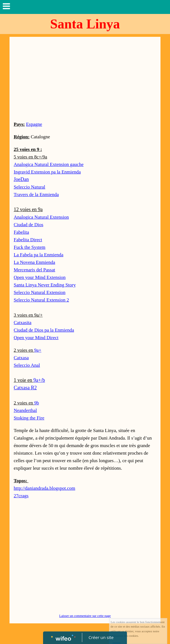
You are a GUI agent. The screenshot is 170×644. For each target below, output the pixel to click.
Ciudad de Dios (29, 225)
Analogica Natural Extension (41, 217)
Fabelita (21, 232)
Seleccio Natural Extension (40, 292)
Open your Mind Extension (40, 277)
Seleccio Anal (27, 365)
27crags (21, 496)
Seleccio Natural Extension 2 (41, 300)
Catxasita (23, 323)
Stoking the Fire (29, 418)
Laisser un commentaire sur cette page (85, 616)
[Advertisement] (85, 79)
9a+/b (39, 380)
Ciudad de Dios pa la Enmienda (44, 330)
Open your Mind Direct (36, 338)
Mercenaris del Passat (34, 270)
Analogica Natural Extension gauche (49, 164)
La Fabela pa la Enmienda (38, 255)
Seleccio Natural (29, 187)
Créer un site (101, 637)
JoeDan (21, 179)
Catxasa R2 (25, 388)
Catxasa (21, 358)
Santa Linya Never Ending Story (45, 285)
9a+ (38, 350)
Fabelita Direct (28, 240)
